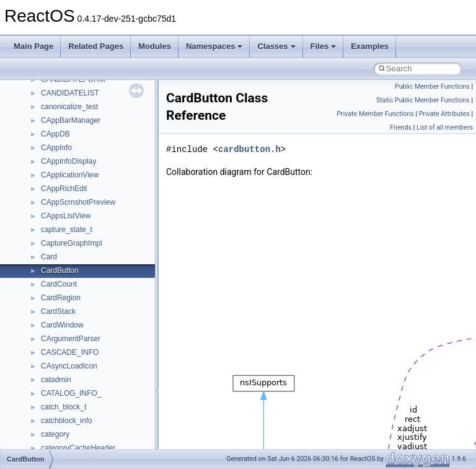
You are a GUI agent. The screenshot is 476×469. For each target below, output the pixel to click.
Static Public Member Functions (423, 100)
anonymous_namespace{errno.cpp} (99, 331)
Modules (155, 46)
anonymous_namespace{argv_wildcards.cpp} (116, 290)
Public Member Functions (432, 87)
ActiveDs (55, 263)
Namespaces (214, 46)
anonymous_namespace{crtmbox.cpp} (104, 318)
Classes (276, 46)
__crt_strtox (60, 236)
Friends (401, 127)
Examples (370, 46)
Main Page (33, 46)
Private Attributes (444, 114)
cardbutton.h (249, 149)
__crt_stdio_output (72, 222)
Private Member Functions (375, 114)
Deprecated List (47, 140)
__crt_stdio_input (69, 208)
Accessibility (61, 249)
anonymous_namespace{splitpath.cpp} (105, 440)
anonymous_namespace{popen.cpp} (101, 427)
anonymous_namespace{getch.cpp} (100, 359)
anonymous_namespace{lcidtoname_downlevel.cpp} (128, 386)
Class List (47, 195)
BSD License (42, 99)
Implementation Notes (57, 86)
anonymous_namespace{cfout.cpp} (99, 304)
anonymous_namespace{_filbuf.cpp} (101, 277)
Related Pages (96, 46)
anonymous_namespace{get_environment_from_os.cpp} (134, 345)
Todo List (36, 127)
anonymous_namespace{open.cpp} (99, 413)
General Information (54, 113)
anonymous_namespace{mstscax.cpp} (104, 400)
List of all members (445, 127)
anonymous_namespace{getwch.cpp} (103, 372)
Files (324, 46)
